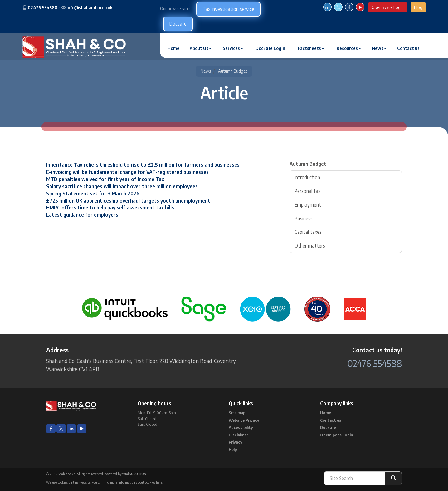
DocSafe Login (270, 48)
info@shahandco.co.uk (90, 8)
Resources (349, 48)
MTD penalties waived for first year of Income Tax (105, 179)
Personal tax (307, 191)
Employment (308, 205)
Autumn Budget (233, 71)
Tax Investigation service (228, 9)
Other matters (310, 246)
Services (233, 48)
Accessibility (241, 427)
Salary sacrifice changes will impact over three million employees (122, 186)
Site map (237, 413)
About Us (201, 48)
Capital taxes (308, 232)
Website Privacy (244, 420)
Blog (418, 7)
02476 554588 (43, 8)
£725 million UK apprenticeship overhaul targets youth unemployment (128, 201)
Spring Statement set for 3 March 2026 (93, 194)
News (379, 48)
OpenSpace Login (388, 7)
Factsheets (311, 48)
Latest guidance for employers (82, 215)
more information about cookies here (136, 482)
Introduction (307, 177)
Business (304, 218)
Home (173, 48)
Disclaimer (238, 435)
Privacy (236, 442)
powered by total (125, 474)
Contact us (408, 48)
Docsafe (178, 24)
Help (233, 449)
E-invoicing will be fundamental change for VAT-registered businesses (127, 172)
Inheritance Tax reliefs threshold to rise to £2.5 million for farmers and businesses (143, 165)
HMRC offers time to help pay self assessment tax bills (110, 208)
